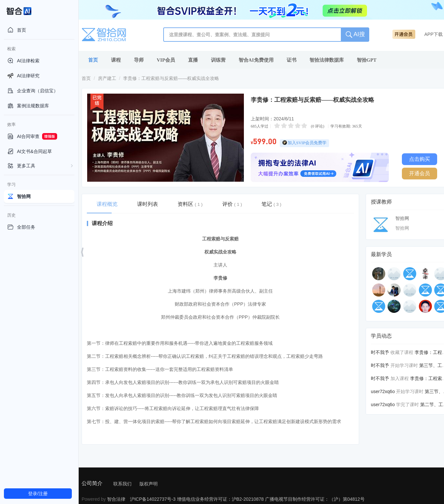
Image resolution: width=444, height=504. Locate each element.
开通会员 (420, 173)
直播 (193, 60)
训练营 (218, 60)
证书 (292, 60)
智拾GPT (367, 60)
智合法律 (116, 499)
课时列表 (148, 204)
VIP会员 (166, 60)
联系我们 (122, 484)
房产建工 (107, 78)
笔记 (271, 204)
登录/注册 (38, 494)
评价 (232, 204)
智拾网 (402, 218)
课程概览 (107, 204)
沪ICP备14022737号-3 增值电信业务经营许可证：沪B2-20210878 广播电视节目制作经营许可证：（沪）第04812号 (247, 499)
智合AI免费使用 (256, 60)
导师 (139, 60)
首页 (93, 60)
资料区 (190, 204)
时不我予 (380, 352)
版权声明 (149, 484)
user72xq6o (383, 391)
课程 (116, 60)
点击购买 (420, 159)
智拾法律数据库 (327, 60)
